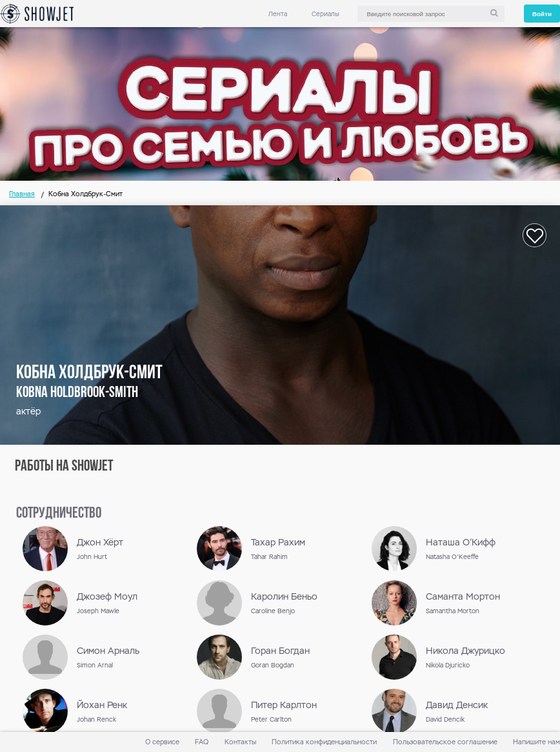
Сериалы (325, 14)
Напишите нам (536, 742)
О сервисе (162, 742)
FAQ (202, 742)
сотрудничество (59, 514)
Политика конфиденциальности (324, 742)
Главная (22, 194)
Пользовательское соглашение (445, 742)
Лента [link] (278, 14)
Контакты (240, 742)
